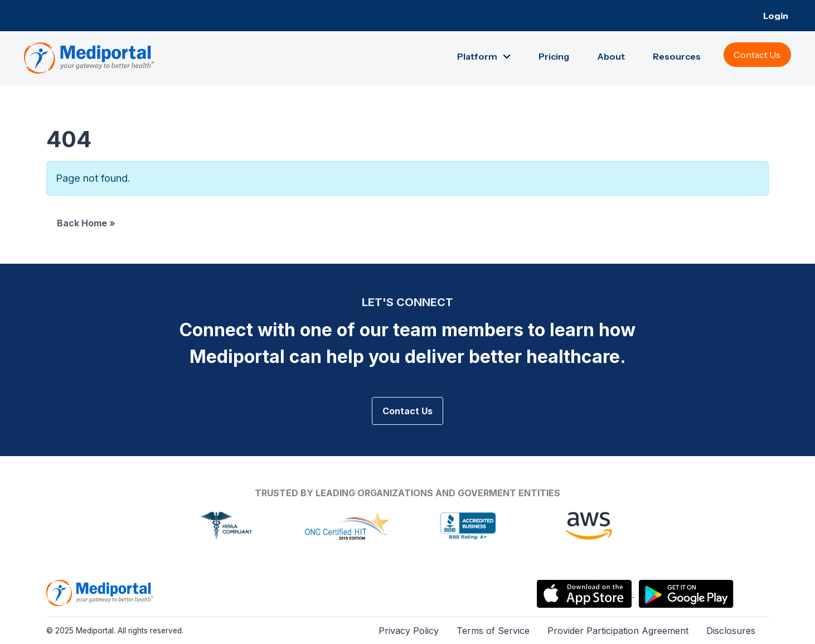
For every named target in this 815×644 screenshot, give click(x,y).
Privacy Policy (409, 631)
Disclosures (731, 631)
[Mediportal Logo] (100, 592)
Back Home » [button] (86, 223)
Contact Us (407, 411)
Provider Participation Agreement (618, 631)
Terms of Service (493, 631)
